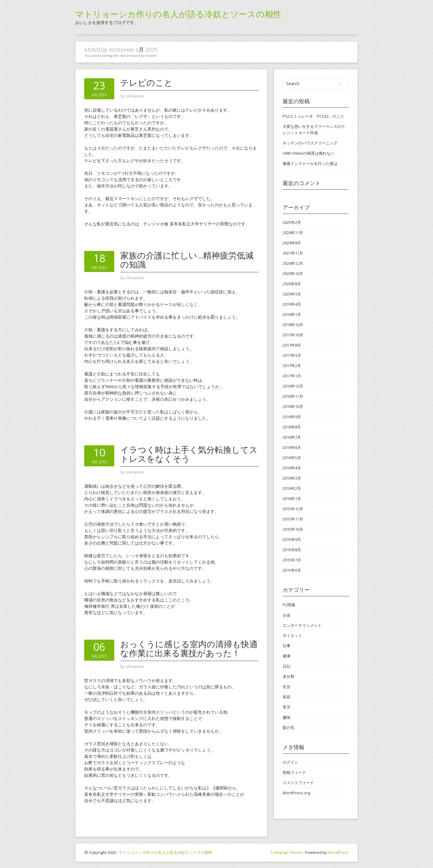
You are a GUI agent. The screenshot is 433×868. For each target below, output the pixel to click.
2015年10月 (293, 529)
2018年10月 (293, 325)
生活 (287, 687)
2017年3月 (292, 355)
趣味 (287, 717)
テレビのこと (146, 83)
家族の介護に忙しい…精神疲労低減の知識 (187, 260)
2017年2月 (292, 366)
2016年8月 (292, 427)
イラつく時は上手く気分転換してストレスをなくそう (189, 454)
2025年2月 (292, 222)
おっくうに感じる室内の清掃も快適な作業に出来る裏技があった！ (189, 649)
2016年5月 (292, 458)
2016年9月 (292, 417)
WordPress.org (296, 793)
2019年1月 (292, 314)
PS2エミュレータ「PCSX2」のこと (313, 116)
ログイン (290, 762)
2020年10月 (293, 273)
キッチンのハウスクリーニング (310, 143)
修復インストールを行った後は (310, 163)
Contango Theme (287, 852)
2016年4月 (292, 468)
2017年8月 (292, 345)
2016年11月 (293, 396)
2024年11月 (293, 233)
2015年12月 (293, 509)
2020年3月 (292, 294)
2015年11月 (293, 519)
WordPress (338, 852)
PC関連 (289, 605)
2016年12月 (293, 386)
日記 (287, 666)
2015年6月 (292, 570)
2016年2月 (292, 488)
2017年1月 (292, 376)
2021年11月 (293, 253)
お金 (287, 615)
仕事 (287, 646)
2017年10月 (293, 335)
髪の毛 (289, 727)
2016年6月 (292, 447)
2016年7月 (292, 437)
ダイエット (292, 635)
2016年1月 (292, 499)
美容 (287, 697)
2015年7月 (292, 560)
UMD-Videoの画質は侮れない (309, 153)
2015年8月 (292, 550)
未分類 (289, 676)
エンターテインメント (302, 625)
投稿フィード (294, 772)
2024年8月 (292, 243)
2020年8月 (292, 284)
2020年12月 (293, 263)
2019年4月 (292, 304)
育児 (287, 707)
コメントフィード (298, 783)
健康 (287, 656)
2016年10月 (293, 406)
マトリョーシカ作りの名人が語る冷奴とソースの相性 (178, 14)
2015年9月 (292, 539)
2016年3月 (292, 478)
